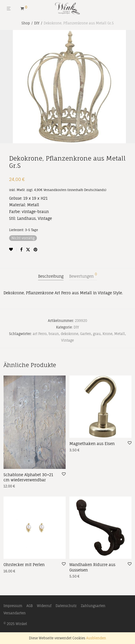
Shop (26, 23)
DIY (37, 23)
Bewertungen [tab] (83, 276)
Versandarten (15, 613)
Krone (107, 334)
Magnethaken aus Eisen (92, 444)
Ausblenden (96, 638)
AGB (30, 606)
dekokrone (69, 334)
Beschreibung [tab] (51, 276)
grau (97, 334)
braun (54, 334)
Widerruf (44, 606)
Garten (86, 334)
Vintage (67, 340)
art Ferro (40, 334)
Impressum (13, 606)
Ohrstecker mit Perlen (24, 565)
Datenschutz (66, 606)
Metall (120, 334)
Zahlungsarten (93, 606)
